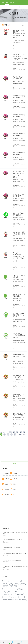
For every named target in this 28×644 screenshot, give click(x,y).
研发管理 (7, 495)
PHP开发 (15, 479)
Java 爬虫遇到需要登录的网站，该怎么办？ (19, 356)
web (6, 318)
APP (11, 584)
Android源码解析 (19, 594)
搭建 (22, 589)
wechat (6, 218)
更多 (26, 528)
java (4, 592)
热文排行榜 (6, 528)
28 (24, 432)
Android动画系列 (12, 592)
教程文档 (12, 2)
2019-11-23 (15, 88)
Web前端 (7, 479)
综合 (14, 495)
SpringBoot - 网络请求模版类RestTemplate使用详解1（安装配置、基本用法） (19, 34)
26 (17, 432)
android (16, 584)
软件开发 (5, 584)
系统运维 (7, 489)
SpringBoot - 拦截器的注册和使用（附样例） (19, 234)
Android (7, 473)
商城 (18, 589)
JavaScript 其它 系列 (8, 594)
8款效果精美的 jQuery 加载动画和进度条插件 (19, 336)
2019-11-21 (15, 225)
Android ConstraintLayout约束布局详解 (12, 560)
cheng (6, 359)
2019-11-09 (15, 326)
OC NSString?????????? (9, 581)
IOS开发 (15, 473)
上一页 (5, 432)
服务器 (6, 484)
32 (11, 435)
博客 (7, 2)
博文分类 (5, 469)
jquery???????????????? (9, 589)
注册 (17, 7)
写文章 (15, 463)
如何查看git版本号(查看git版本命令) (12, 547)
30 (5, 435)
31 (8, 435)
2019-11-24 (15, 47)
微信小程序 (17, 223)
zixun (6, 280)
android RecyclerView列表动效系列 (11, 600)
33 (15, 435)
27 (21, 432)
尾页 (24, 435)
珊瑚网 (7, 642)
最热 (23, 26)
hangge (6, 35)
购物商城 (24, 600)
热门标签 (5, 576)
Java (15, 46)
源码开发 (5, 586)
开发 (11, 586)
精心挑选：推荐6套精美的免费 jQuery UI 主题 (19, 315)
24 (10, 432)
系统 (16, 586)
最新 (19, 26)
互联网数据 (17, 106)
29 (1, 435)
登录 (23, 7)
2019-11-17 (15, 368)
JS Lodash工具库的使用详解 (10, 597)
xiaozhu (6, 81)
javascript (21, 597)
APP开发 (19, 581)
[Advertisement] (14, 452)
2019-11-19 (15, 287)
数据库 (15, 484)
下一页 (20, 435)
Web (15, 325)
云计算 (15, 489)
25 (14, 432)
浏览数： (6, 535)
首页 (3, 2)
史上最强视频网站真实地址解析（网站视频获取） (15, 554)
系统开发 (23, 584)
